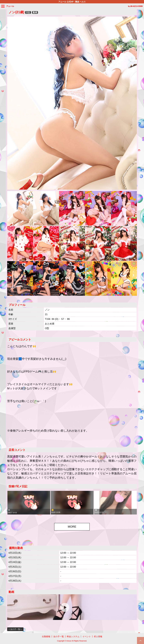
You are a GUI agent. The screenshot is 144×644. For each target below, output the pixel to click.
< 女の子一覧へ (15, 629)
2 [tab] (74, 517)
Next (139, 503)
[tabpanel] (29, 503)
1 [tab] (70, 517)
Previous (5, 503)
